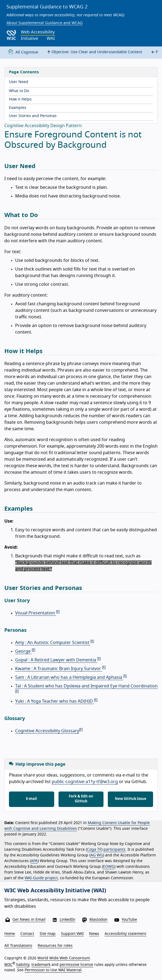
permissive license (76, 965)
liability (23, 965)
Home (10, 934)
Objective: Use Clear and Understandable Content (94, 52)
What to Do (19, 91)
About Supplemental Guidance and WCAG (45, 23)
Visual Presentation (38, 613)
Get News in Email (29, 920)
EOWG (109, 867)
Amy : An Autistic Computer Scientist (55, 643)
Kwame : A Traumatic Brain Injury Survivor (61, 669)
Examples (18, 108)
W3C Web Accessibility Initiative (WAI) (55, 891)
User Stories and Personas (33, 116)
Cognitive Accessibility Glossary (49, 731)
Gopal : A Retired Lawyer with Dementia (58, 660)
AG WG (97, 855)
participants (114, 850)
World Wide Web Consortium (64, 958)
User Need (19, 82)
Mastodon (98, 920)
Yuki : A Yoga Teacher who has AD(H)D (57, 701)
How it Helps (20, 99)
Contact (27, 934)
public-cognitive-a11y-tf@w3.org (85, 782)
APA (34, 861)
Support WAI (72, 934)
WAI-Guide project (41, 878)
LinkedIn (67, 920)
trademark (41, 965)
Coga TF (94, 850)
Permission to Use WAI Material (53, 970)
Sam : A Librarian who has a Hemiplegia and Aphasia (71, 677)
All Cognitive (22, 53)
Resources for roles (55, 946)
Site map (48, 934)
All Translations (18, 946)
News (94, 934)
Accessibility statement (125, 934)
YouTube (129, 920)
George (26, 651)
